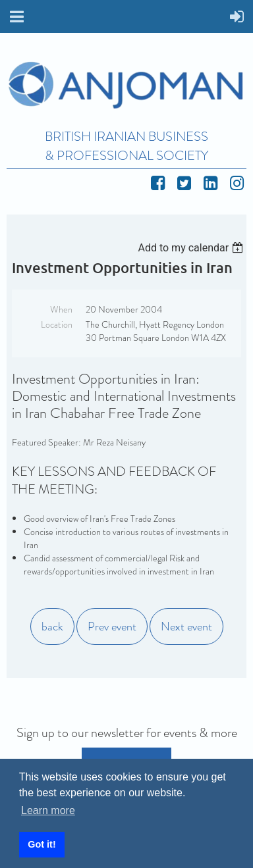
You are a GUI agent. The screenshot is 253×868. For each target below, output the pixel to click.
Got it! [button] (42, 844)
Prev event (112, 626)
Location (57, 324)
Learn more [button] (48, 810)
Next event (186, 626)
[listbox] (192, 248)
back (52, 626)
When (61, 309)
